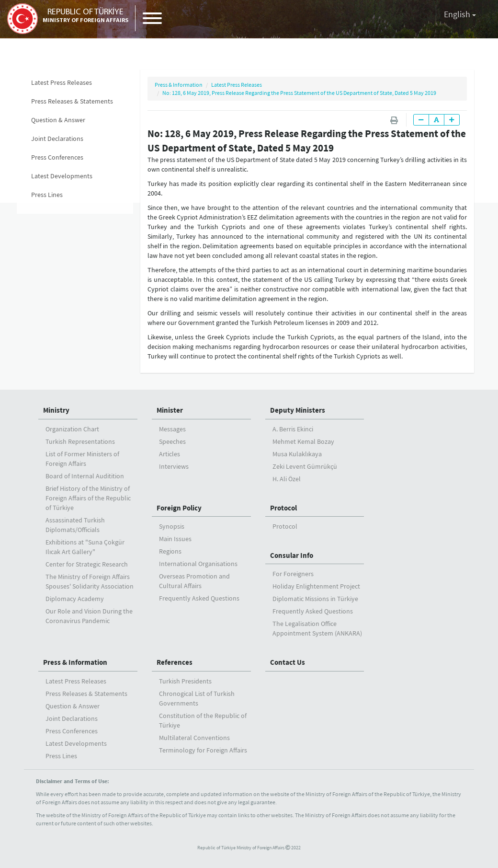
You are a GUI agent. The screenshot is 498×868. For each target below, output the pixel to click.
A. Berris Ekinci (293, 429)
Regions (170, 551)
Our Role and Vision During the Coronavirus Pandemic (89, 616)
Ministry (56, 410)
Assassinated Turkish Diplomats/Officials (75, 525)
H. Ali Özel (287, 479)
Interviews (174, 466)
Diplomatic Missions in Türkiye (315, 599)
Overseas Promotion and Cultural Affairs (194, 581)
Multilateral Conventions (194, 738)
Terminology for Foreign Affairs (203, 750)
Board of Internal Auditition (85, 476)
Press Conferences (57, 157)
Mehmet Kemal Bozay (303, 441)
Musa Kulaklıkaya (297, 454)
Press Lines (47, 195)
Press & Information (179, 85)
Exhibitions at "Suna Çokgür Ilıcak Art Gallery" (85, 547)
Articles (170, 454)
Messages (172, 429)
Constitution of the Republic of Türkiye (203, 720)
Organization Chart (72, 429)
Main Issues (175, 539)
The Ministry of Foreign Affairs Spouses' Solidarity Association (90, 581)
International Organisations (198, 564)
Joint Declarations (57, 139)
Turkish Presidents (185, 681)
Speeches (172, 441)
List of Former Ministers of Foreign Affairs (82, 459)
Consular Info (292, 555)
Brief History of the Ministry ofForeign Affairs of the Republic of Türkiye (88, 498)
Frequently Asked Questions (199, 598)
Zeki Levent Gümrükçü (305, 466)
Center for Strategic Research (87, 564)
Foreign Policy (179, 508)
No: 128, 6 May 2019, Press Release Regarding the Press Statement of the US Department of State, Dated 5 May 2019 (299, 93)
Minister (170, 410)
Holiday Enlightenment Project (316, 586)
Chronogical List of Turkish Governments (197, 698)
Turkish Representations (80, 441)
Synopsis (172, 526)
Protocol (283, 508)
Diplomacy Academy (75, 599)
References (175, 662)
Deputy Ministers (298, 410)
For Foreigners (293, 574)
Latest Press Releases (62, 82)
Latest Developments (62, 176)
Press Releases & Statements (72, 101)
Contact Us (288, 662)
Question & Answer (58, 120)
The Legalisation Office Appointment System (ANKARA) (317, 628)
